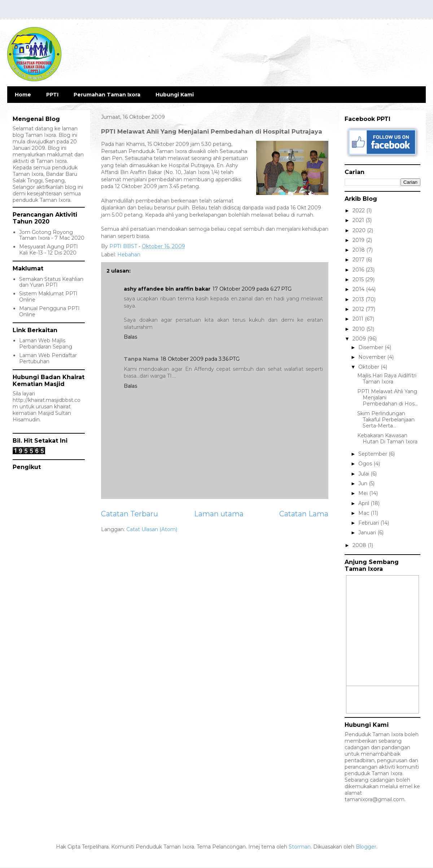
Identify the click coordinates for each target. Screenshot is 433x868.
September (373, 454)
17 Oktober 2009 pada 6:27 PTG (252, 289)
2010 (359, 329)
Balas (130, 337)
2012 (359, 309)
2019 (359, 240)
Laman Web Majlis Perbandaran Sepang (46, 344)
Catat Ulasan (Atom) (152, 529)
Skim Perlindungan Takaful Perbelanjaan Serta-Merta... (386, 420)
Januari (368, 533)
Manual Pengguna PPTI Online (49, 311)
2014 (359, 289)
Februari (369, 523)
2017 (359, 260)
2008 (360, 545)
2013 (359, 299)
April (364, 503)
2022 (359, 211)
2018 (359, 250)
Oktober (369, 367)
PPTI (52, 95)
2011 (359, 319)
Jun (364, 483)
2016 (359, 270)
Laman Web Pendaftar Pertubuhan (48, 358)
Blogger (366, 847)
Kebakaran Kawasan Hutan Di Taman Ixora (387, 439)
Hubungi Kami (175, 95)
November (373, 357)
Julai (364, 474)
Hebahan (129, 255)
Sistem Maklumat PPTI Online (48, 297)
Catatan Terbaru (130, 514)
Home (23, 95)
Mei (364, 493)
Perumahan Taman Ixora (107, 95)
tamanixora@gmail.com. (375, 799)
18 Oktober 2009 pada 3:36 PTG (200, 359)
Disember (371, 347)
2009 (360, 339)
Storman (300, 847)
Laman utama (219, 514)
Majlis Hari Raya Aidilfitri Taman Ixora (387, 379)
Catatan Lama (304, 514)
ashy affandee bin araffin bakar (167, 289)
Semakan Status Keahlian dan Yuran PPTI (51, 282)
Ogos (366, 464)
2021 (359, 220)
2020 (360, 230)
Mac (364, 513)
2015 (359, 279)
